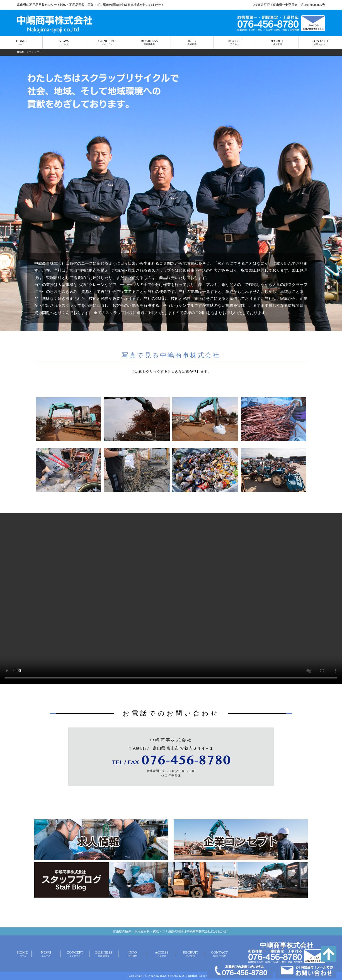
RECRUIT (277, 42)
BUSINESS (149, 42)
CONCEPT (106, 42)
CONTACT (320, 42)
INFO (192, 42)
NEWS (64, 42)
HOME (21, 42)
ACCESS (235, 42)
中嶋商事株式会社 (287, 945)
